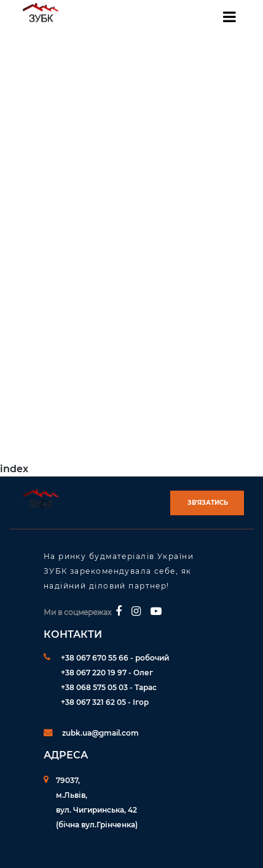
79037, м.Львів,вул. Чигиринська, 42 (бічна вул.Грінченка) (97, 802)
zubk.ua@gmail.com (100, 733)
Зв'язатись (208, 503)
